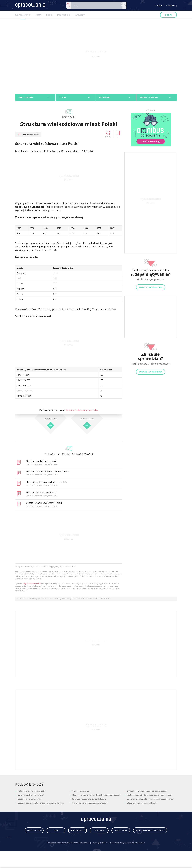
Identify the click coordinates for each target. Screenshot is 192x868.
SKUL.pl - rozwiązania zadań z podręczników (147, 792)
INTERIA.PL (107, 854)
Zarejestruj (171, 5)
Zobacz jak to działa (151, 288)
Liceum (52, 600)
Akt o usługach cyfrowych (97, 842)
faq (70, 832)
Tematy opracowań (39, 600)
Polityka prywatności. (64, 854)
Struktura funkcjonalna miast (43, 462)
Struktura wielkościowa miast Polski (82, 411)
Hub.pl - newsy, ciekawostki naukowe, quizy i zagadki (96, 796)
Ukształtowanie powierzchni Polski (46, 504)
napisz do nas (44, 832)
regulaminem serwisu (32, 585)
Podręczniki (64, 15)
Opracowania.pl (23, 600)
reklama (121, 832)
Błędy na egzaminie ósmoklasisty (142, 804)
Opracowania (23, 15)
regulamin (147, 832)
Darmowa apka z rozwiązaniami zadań (90, 804)
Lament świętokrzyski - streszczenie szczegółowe (150, 800)
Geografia (61, 600)
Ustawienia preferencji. (83, 854)
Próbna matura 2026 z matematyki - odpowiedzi (149, 796)
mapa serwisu (95, 832)
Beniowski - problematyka (30, 800)
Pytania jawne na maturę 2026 (32, 792)
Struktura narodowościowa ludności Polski (50, 473)
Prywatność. (49, 854)
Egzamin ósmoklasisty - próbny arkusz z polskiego (41, 804)
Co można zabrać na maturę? (31, 796)
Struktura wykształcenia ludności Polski (49, 483)
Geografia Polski (74, 600)
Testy (38, 15)
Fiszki (49, 15)
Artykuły (80, 15)
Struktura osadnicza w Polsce (43, 494)
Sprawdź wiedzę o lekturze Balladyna (89, 800)
